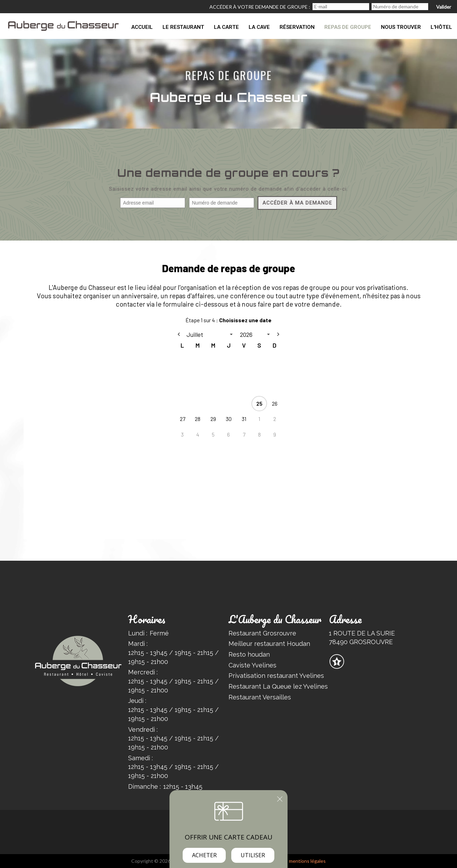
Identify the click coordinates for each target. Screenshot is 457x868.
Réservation (297, 27)
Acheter (204, 855)
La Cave (259, 27)
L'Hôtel (441, 27)
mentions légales (307, 861)
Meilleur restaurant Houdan (269, 644)
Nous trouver (401, 27)
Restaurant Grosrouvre (262, 633)
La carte (226, 27)
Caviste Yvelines (252, 665)
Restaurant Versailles (260, 697)
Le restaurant (183, 27)
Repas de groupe (348, 27)
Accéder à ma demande (297, 203)
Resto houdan (249, 654)
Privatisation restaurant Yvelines (276, 676)
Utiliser (253, 855)
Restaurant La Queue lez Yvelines (278, 686)
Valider (444, 7)
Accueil (142, 27)
